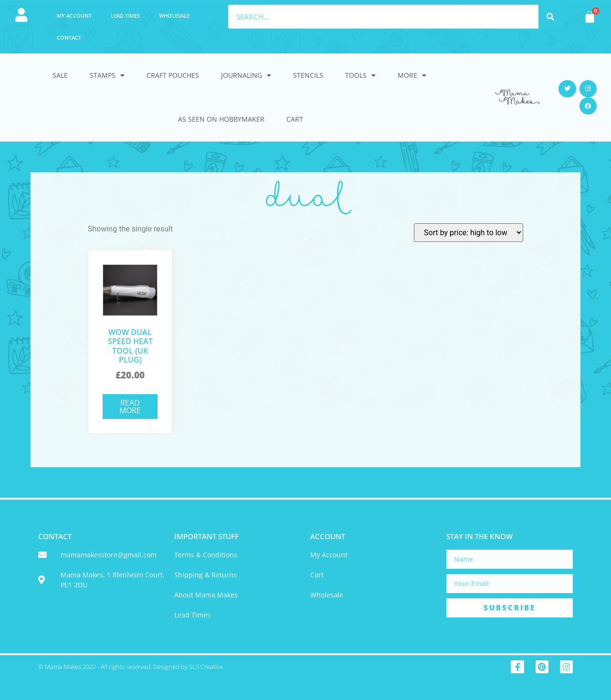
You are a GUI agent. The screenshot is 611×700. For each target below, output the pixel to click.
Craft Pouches (173, 75)
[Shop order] (469, 233)
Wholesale (174, 16)
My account (74, 16)
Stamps (107, 75)
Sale (60, 75)
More (412, 75)
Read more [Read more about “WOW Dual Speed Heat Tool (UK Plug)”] (130, 407)
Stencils (308, 75)
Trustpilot (54, 689)
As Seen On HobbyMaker (221, 119)
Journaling (246, 75)
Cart (295, 119)
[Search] (550, 17)
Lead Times (125, 16)
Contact (69, 37)
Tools (360, 75)
